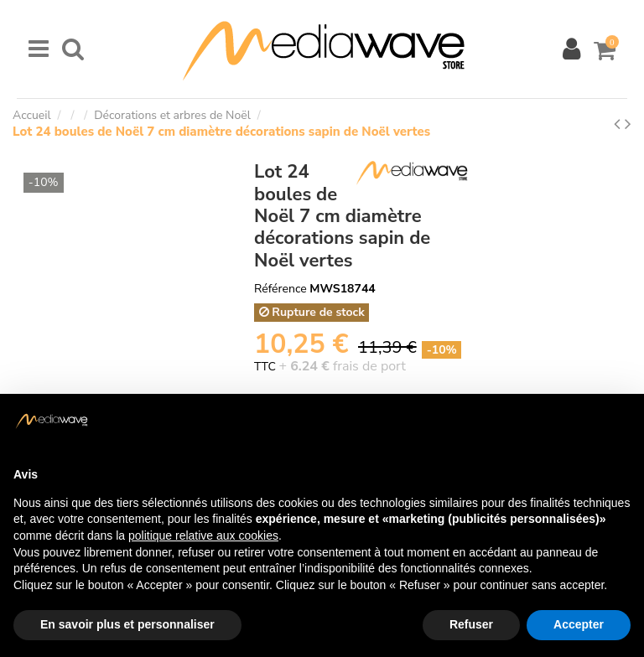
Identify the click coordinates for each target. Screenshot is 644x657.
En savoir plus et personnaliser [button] (127, 624)
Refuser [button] (471, 624)
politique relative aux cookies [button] (203, 535)
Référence (280, 289)
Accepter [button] (579, 624)
